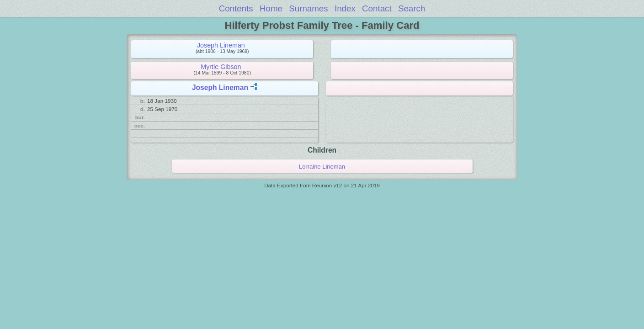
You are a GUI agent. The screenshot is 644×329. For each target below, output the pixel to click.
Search (412, 8)
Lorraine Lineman (322, 167)
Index (345, 8)
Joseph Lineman (221, 45)
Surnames (308, 8)
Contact (377, 8)
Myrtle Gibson (221, 67)
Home (271, 8)
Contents (236, 8)
